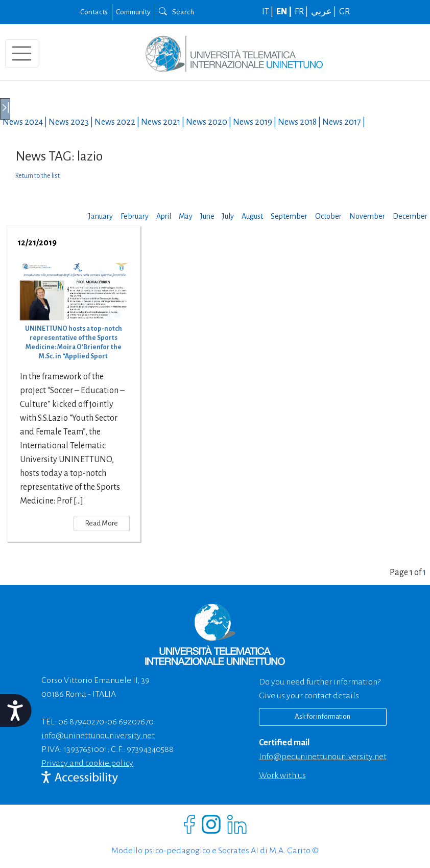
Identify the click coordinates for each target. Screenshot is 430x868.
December (410, 216)
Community (133, 12)
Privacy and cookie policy (87, 763)
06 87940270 (81, 722)
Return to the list (38, 176)
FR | (302, 12)
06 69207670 (130, 722)
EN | (285, 12)
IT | (268, 12)
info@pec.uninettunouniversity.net (323, 757)
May (186, 216)
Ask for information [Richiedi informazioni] (322, 716)
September (289, 216)
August (252, 216)
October (328, 216)
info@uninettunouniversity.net (98, 736)
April (164, 216)
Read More (101, 523)
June (207, 216)
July (228, 216)
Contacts (94, 12)
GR (344, 12)
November (367, 216)
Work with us (282, 775)
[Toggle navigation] (22, 53)
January (101, 216)
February (135, 216)
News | (26, 122)
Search (176, 12)
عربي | (324, 12)
